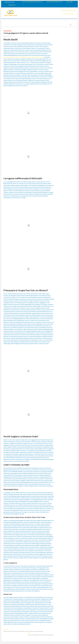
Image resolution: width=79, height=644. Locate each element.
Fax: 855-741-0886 (69, 14)
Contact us (57, 21)
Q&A (38, 21)
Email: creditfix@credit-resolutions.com (32, 2)
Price (43, 21)
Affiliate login (12, 5)
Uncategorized (7, 31)
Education (32, 21)
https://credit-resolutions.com (55, 2)
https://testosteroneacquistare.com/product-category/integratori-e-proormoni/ (24, 57)
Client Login (70, 2)
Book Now (30, 25)
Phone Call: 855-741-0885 (69, 11)
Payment (49, 21)
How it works (23, 21)
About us (14, 21)
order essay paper (41, 25)
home (8, 21)
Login (64, 21)
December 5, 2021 (8, 36)
